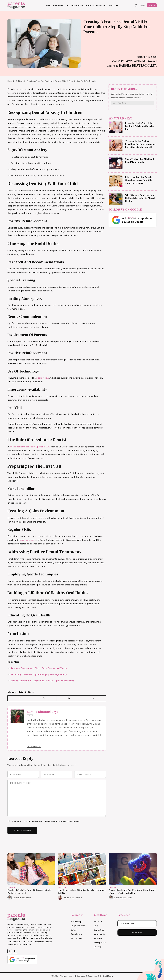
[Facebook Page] (10, 951)
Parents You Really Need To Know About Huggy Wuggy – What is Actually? (132, 891)
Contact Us (99, 930)
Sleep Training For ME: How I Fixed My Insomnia (140, 160)
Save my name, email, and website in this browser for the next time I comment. (46, 821)
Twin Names (76, 938)
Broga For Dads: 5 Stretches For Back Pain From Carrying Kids (140, 126)
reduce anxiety (28, 540)
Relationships (77, 922)
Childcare (20, 81)
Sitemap (98, 947)
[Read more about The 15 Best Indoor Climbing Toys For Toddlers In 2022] (82, 869)
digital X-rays (43, 378)
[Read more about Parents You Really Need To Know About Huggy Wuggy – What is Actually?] (133, 869)
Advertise (98, 938)
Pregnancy (101, 5)
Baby (48, 5)
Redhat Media (106, 976)
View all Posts (34, 746)
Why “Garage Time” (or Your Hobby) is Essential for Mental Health (140, 198)
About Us (98, 922)
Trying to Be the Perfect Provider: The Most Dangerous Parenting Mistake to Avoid (141, 144)
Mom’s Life (114, 5)
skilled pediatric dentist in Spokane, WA (30, 447)
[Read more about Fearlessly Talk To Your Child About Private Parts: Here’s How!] (31, 869)
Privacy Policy (100, 943)
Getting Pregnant (75, 5)
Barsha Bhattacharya (132, 65)
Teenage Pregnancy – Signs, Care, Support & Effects (39, 668)
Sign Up (152, 5)
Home (10, 81)
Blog (96, 926)
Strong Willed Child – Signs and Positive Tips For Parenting (43, 681)
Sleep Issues (76, 934)
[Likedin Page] (15, 951)
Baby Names (58, 5)
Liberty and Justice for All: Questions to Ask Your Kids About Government (139, 180)
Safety (74, 930)
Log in (142, 5)
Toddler (90, 5)
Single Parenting (78, 926)
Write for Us (99, 934)
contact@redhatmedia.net (19, 944)
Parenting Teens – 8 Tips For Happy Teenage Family (39, 674)
